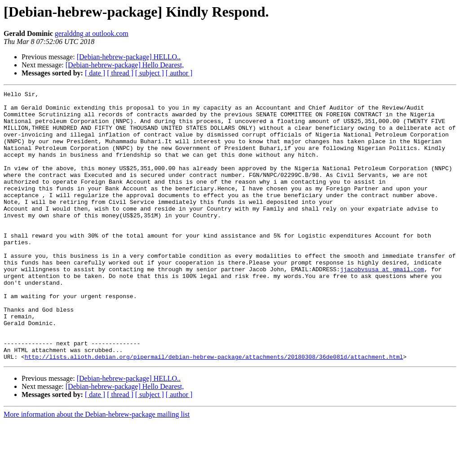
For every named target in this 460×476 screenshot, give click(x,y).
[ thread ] (120, 73)
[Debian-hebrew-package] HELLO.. (129, 57)
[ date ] (95, 73)
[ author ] (179, 73)
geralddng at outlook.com (92, 33)
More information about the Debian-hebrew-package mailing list (97, 468)
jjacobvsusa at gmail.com (382, 305)
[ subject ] (150, 73)
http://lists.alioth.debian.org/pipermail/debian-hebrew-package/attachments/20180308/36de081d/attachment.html (214, 410)
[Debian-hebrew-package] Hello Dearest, (125, 65)
